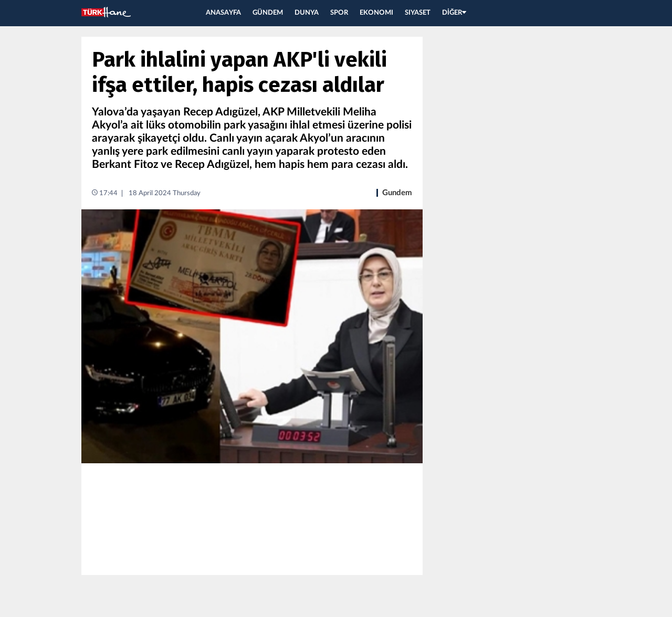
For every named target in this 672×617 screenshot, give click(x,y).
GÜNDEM (268, 13)
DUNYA (307, 13)
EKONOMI (376, 13)
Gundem (397, 193)
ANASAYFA (223, 13)
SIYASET (418, 13)
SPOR (339, 13)
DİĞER (454, 13)
